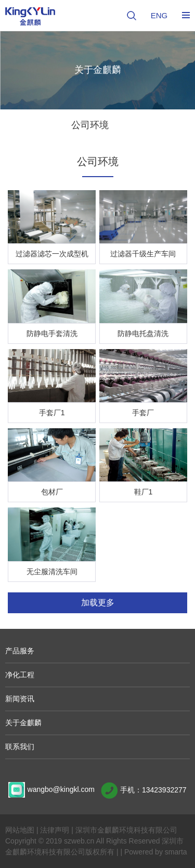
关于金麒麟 (23, 723)
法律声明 (55, 830)
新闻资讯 (20, 699)
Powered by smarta (156, 852)
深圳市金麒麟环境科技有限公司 (126, 830)
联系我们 (20, 747)
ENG (159, 15)
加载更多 (98, 603)
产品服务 (20, 651)
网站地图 (20, 830)
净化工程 (20, 675)
